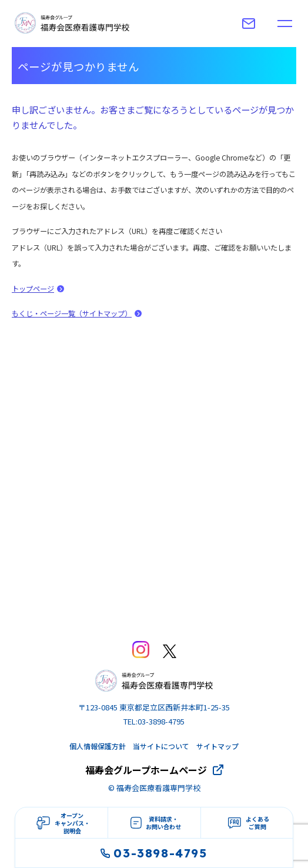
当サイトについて (161, 746)
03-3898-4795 (154, 853)
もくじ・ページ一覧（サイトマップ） (72, 313)
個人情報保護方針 (98, 746)
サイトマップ (217, 746)
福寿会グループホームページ (146, 770)
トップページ (33, 289)
